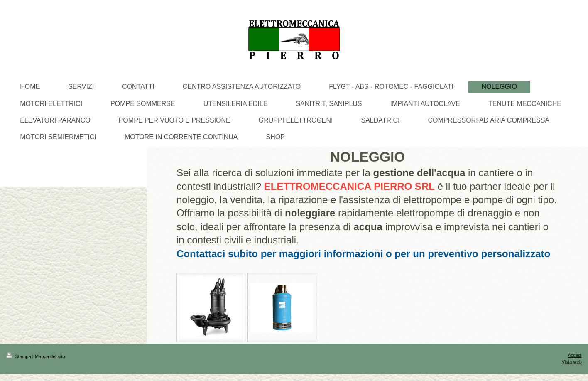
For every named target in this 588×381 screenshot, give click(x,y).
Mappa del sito (50, 356)
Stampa (19, 356)
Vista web (572, 362)
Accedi (575, 355)
